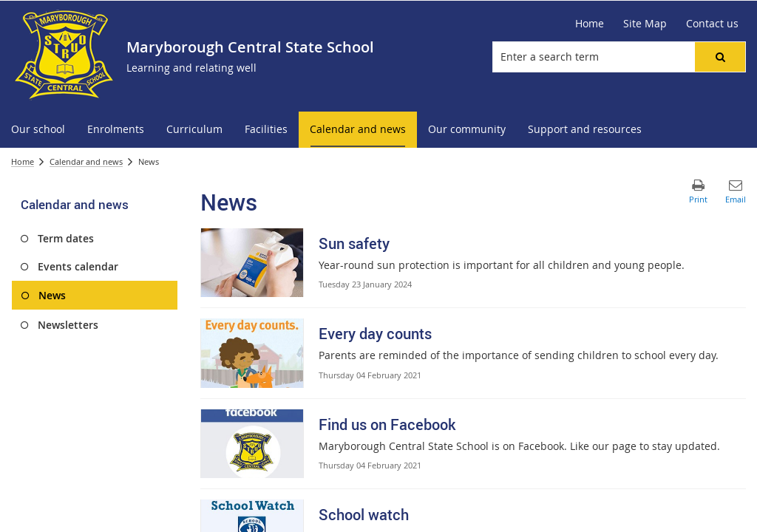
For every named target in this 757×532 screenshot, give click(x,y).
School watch (364, 515)
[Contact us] (712, 24)
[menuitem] (38, 130)
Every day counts (375, 334)
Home (23, 161)
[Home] (590, 24)
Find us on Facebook (387, 424)
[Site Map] (645, 24)
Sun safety (354, 243)
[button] (720, 57)
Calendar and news (86, 161)
